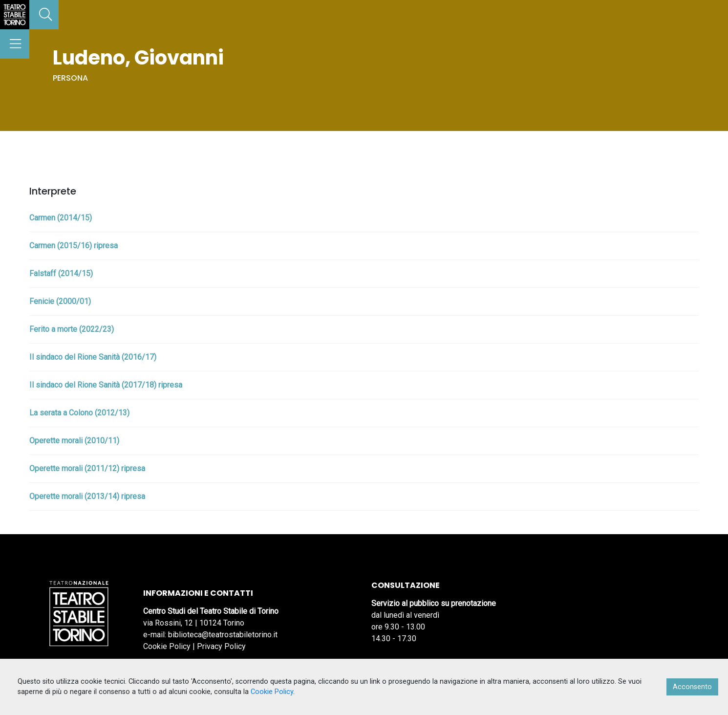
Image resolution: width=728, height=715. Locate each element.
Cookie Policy (167, 646)
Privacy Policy (221, 646)
